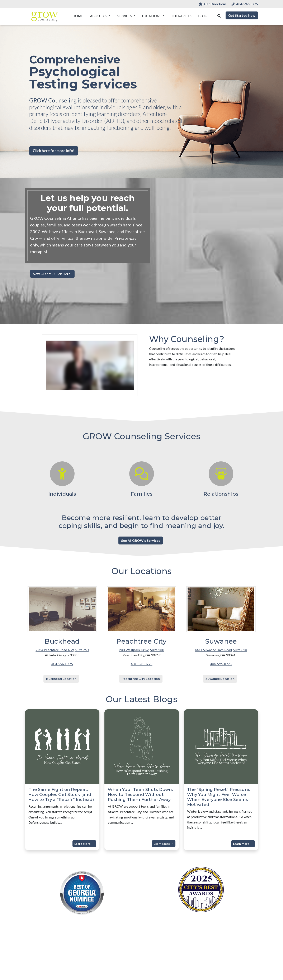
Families (141, 494)
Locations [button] (152, 16)
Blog (203, 16)
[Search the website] (219, 15)
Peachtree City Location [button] (141, 679)
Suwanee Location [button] (220, 679)
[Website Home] (45, 17)
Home (78, 16)
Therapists (181, 16)
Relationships (221, 494)
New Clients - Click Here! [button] (52, 274)
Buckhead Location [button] (61, 679)
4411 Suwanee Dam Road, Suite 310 (221, 650)
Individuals (62, 494)
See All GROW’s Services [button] (141, 540)
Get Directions (213, 4)
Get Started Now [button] (242, 15)
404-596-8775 (245, 4)
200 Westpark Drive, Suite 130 (141, 650)
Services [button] (125, 16)
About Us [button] (99, 16)
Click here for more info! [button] (54, 151)
